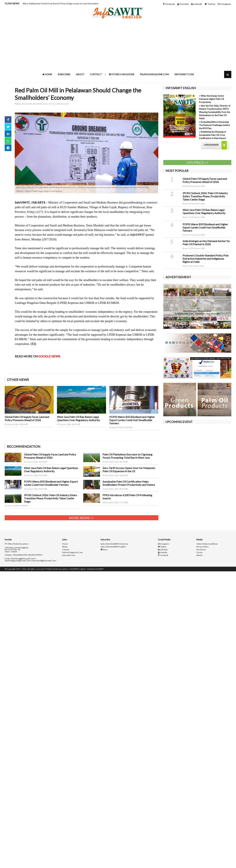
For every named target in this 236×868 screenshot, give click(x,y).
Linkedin (197, 4)
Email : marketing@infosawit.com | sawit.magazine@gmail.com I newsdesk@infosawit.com (30, 560)
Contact (96, 74)
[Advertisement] (118, 45)
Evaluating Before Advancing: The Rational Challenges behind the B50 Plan (214, 125)
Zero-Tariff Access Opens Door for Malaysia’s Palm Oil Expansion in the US (129, 470)
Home (47, 74)
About (80, 74)
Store (104, 550)
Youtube (183, 4)
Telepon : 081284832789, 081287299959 (24, 555)
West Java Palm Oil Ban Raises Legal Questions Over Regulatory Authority (78, 418)
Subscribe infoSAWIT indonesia (114, 544)
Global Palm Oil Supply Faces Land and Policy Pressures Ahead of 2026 (27, 418)
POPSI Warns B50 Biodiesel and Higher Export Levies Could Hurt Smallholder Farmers (132, 420)
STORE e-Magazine (122, 74)
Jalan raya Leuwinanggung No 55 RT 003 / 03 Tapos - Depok (16, 550)
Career (199, 552)
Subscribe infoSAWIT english (113, 547)
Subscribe (64, 74)
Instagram (224, 4)
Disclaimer (201, 550)
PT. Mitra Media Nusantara (16, 544)
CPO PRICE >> (197, 162)
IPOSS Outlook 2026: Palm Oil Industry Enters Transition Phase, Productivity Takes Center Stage (50, 498)
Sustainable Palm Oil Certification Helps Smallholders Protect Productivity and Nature (129, 483)
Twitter (210, 4)
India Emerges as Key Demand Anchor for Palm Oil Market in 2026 (206, 243)
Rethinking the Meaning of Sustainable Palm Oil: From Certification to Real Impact (212, 135)
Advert (199, 555)
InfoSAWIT (138, 235)
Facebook (169, 4)
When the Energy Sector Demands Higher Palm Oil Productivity (212, 99)
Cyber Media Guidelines (207, 544)
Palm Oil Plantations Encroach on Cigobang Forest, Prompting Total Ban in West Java (127, 456)
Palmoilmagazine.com (154, 74)
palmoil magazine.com (72, 552)
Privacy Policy (202, 547)
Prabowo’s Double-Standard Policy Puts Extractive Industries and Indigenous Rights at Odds (206, 259)
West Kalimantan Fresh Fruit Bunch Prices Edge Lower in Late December (61, 3)
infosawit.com (184, 74)
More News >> (81, 518)
